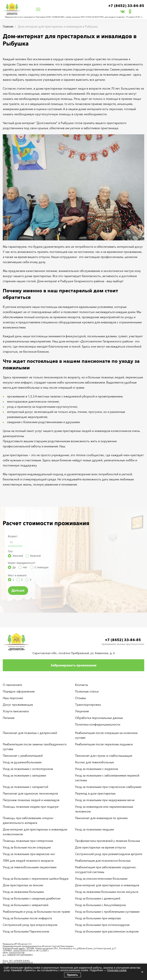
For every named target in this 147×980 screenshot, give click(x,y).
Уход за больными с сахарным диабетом (32, 898)
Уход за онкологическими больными (101, 879)
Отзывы (80, 698)
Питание (9, 718)
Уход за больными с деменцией (98, 898)
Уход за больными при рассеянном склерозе (107, 931)
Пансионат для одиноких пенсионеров (30, 793)
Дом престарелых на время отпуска (100, 847)
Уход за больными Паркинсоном (26, 931)
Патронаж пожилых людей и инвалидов (31, 800)
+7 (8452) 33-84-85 (126, 6)
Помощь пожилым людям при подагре (31, 807)
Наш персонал (13, 698)
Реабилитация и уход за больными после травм (36, 912)
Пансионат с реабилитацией (23, 756)
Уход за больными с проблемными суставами (107, 912)
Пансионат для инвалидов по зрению (101, 818)
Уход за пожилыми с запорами (24, 775)
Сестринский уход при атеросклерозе (31, 925)
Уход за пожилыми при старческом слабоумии (108, 787)
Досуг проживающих (18, 705)
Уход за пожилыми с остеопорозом (28, 769)
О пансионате (12, 685)
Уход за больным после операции (27, 847)
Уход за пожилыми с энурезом (96, 769)
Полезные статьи (87, 691)
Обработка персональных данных (99, 718)
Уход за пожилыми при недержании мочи (105, 800)
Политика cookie (117, 970)
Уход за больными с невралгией (26, 905)
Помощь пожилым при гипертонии (28, 841)
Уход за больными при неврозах (98, 918)
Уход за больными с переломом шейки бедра (36, 879)
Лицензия (82, 711)
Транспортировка (88, 705)
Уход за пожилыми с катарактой (25, 787)
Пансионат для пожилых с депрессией (30, 733)
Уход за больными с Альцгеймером (100, 905)
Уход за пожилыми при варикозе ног (29, 854)
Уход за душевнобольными (22, 762)
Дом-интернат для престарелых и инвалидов (107, 885)
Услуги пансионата (16, 711)
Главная (8, 26)
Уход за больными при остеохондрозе (102, 925)
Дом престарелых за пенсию (23, 885)
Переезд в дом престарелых (95, 793)
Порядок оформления (19, 691)
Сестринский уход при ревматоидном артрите (109, 854)
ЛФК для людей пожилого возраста (28, 861)
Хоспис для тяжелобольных (94, 762)
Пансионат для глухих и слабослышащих (104, 756)
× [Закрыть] (142, 972)
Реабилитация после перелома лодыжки (104, 744)
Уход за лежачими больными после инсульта (107, 892)
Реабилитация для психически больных (103, 861)
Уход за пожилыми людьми (94, 829)
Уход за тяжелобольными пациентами (30, 867)
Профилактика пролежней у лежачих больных (108, 841)
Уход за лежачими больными (23, 892)
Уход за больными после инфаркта (27, 918)
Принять (72, 975)
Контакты (81, 685)
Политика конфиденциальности (98, 724)
